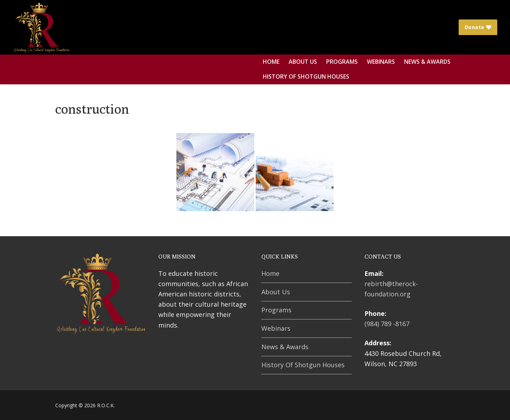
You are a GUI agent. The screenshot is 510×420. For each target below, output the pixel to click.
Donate (478, 27)
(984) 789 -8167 (387, 324)
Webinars (276, 328)
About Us (276, 292)
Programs (276, 310)
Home (270, 273)
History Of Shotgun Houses (303, 365)
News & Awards (285, 347)
